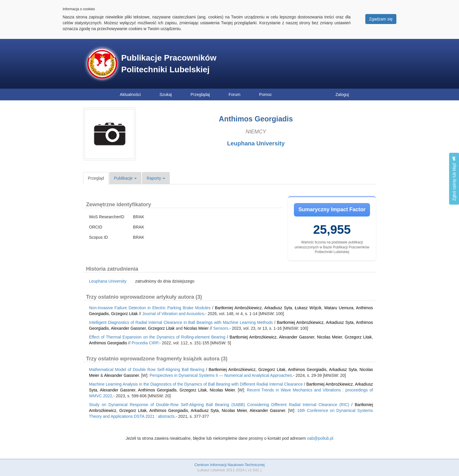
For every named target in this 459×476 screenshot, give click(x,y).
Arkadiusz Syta (278, 308)
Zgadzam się (381, 19)
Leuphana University (256, 143)
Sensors (221, 328)
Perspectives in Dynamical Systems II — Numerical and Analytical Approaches (221, 375)
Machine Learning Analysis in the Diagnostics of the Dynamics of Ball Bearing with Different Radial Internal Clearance (196, 384)
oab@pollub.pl (320, 438)
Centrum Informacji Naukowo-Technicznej (229, 465)
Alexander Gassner (128, 328)
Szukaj (166, 94)
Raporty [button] (156, 178)
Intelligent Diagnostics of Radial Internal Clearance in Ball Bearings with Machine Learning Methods (181, 322)
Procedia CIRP (145, 343)
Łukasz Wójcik (308, 308)
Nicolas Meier (196, 328)
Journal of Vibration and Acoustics (173, 314)
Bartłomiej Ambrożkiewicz (238, 308)
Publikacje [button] (125, 178)
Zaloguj (342, 94)
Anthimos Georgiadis (108, 343)
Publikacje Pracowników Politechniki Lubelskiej (169, 64)
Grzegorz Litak (124, 314)
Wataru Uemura (339, 308)
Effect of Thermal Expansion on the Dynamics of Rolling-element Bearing (157, 337)
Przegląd (96, 178)
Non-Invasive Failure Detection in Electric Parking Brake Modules (150, 308)
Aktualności (130, 94)
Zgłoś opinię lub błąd (454, 179)
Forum (234, 94)
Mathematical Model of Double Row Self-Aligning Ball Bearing (147, 370)
